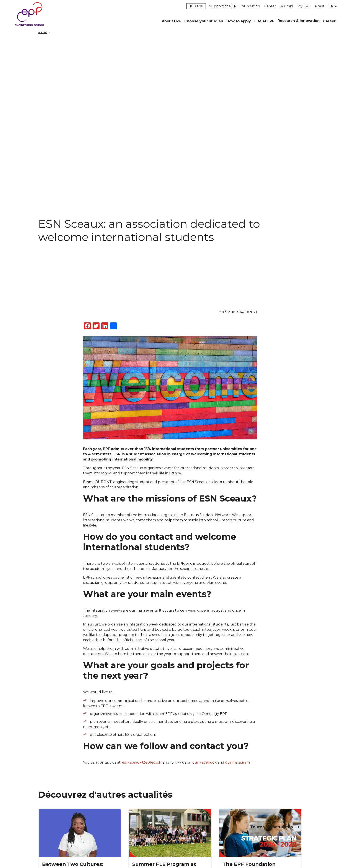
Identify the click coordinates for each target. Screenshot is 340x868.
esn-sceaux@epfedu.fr (142, 762)
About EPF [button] (171, 21)
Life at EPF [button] (264, 21)
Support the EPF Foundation (235, 6)
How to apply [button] (239, 21)
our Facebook (204, 762)
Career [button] (329, 21)
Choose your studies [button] (204, 21)
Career (270, 6)
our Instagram (237, 762)
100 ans (196, 6)
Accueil (43, 32)
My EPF (304, 6)
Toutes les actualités (271, 827)
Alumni (287, 6)
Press (320, 6)
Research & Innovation (299, 21)
